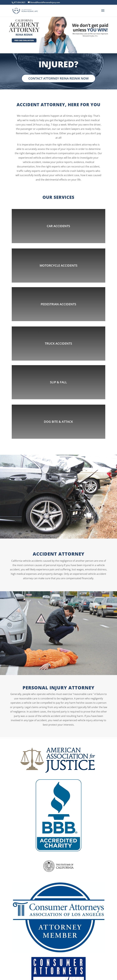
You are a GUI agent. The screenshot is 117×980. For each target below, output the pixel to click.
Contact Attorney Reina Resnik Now (58, 78)
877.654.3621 (20, 2)
